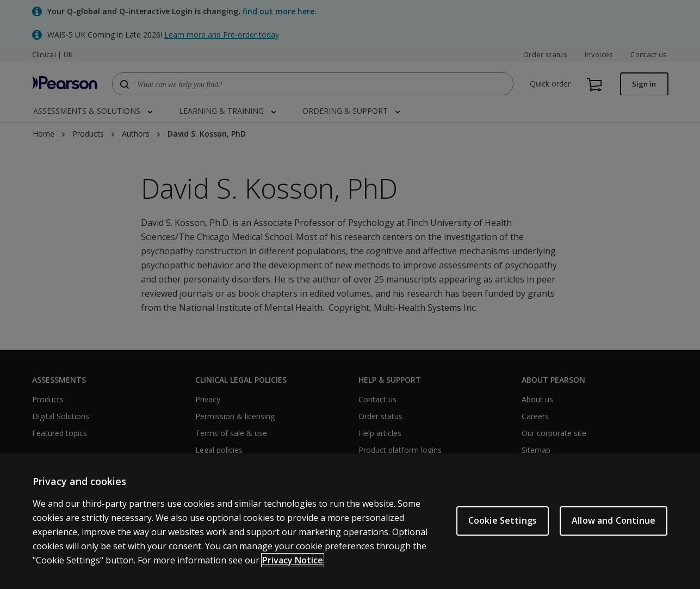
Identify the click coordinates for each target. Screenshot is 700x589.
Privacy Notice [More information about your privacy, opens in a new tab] (293, 560)
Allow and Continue (614, 520)
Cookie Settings (503, 520)
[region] (350, 521)
